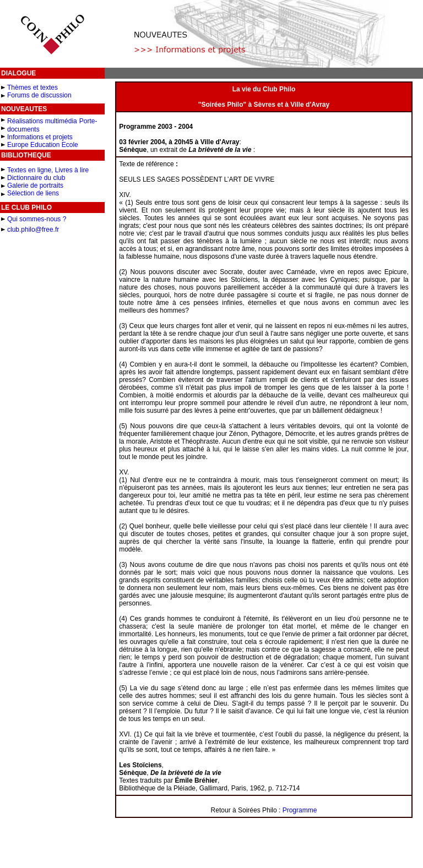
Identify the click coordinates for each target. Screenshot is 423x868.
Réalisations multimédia (42, 121)
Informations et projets (40, 137)
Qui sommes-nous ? (37, 219)
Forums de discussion (39, 95)
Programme (300, 810)
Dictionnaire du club (36, 178)
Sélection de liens (33, 193)
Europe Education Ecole (43, 145)
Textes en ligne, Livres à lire (48, 170)
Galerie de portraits (35, 185)
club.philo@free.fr (33, 230)
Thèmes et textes (32, 88)
